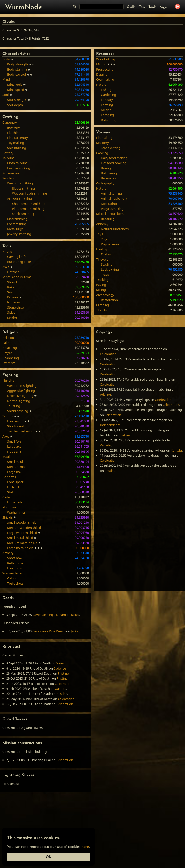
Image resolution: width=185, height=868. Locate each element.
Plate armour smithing (28, 209)
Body (6, 59)
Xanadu (106, 445)
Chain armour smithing (29, 204)
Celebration (108, 354)
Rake (11, 287)
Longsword (15, 421)
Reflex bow (15, 563)
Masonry (102, 143)
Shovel (12, 282)
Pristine (105, 395)
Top (142, 7)
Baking (106, 168)
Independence (110, 425)
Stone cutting (111, 148)
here (85, 847)
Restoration (109, 300)
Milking (106, 110)
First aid (107, 254)
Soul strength (17, 100)
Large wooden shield (22, 533)
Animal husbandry (114, 198)
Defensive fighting (20, 396)
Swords (8, 416)
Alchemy (102, 224)
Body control (17, 74)
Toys (99, 234)
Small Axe (14, 441)
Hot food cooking (114, 163)
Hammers (10, 507)
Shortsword (16, 426)
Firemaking (104, 138)
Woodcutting (106, 59)
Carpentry (10, 122)
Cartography (105, 183)
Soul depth (15, 105)
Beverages (108, 178)
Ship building (17, 148)
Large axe (14, 446)
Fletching (14, 133)
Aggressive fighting (21, 391)
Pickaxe (13, 297)
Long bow (14, 568)
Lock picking (110, 269)
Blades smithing (23, 188)
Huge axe (14, 452)
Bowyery (13, 127)
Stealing (107, 264)
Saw (10, 292)
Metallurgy (15, 229)
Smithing (9, 178)
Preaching (10, 348)
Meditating (109, 204)
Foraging (107, 115)
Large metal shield (20, 548)
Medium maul (17, 467)
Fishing (106, 90)
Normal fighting (19, 401)
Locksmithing (17, 224)
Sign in (166, 7)
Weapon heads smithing (30, 193)
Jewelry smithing (19, 234)
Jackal (75, 615)
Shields (7, 517)
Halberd (13, 487)
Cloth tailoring (17, 163)
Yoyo (105, 239)
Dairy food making (114, 158)
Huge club (15, 502)
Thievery (102, 259)
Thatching (103, 310)
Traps (105, 275)
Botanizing (109, 120)
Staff (10, 492)
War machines (13, 573)
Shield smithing (23, 214)
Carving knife (17, 257)
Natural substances (115, 229)
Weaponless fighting (22, 386)
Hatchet (13, 272)
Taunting (14, 406)
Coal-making (105, 79)
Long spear (15, 482)
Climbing (102, 305)
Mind (6, 79)
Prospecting (105, 69)
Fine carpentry (18, 138)
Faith (6, 343)
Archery (8, 553)
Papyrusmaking (112, 209)
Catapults (14, 578)
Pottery (8, 153)
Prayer (7, 353)
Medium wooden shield (24, 528)
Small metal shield (20, 538)
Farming (107, 105)
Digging (102, 74)
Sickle (11, 312)
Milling (101, 290)
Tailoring (9, 158)
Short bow (15, 558)
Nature (101, 85)
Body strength (18, 64)
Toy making (16, 143)
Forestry (107, 100)
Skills (131, 7)
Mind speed (16, 90)
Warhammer (16, 512)
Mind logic (15, 85)
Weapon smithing (20, 183)
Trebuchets (15, 583)
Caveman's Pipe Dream (49, 615)
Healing (102, 249)
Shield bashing (18, 411)
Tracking (102, 280)
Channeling (11, 358)
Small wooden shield (22, 522)
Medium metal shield (22, 543)
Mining (101, 64)
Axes (6, 267)
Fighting (8, 381)
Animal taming (111, 193)
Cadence (60, 668)
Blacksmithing (17, 219)
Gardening (109, 95)
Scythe (12, 318)
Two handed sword (21, 431)
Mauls (7, 457)
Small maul (15, 462)
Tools (152, 7)
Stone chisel (16, 307)
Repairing (108, 219)
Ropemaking (12, 173)
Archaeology (105, 295)
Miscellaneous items (17, 277)
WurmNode (24, 7)
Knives (7, 252)
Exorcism (9, 363)
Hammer (14, 302)
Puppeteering (111, 244)
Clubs (6, 497)
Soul (6, 95)
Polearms (9, 477)
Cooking (102, 153)
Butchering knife (19, 262)
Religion (8, 338)
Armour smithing (20, 198)
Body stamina (17, 69)
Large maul (15, 472)
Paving (101, 285)
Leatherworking (19, 168)
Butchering (109, 173)
